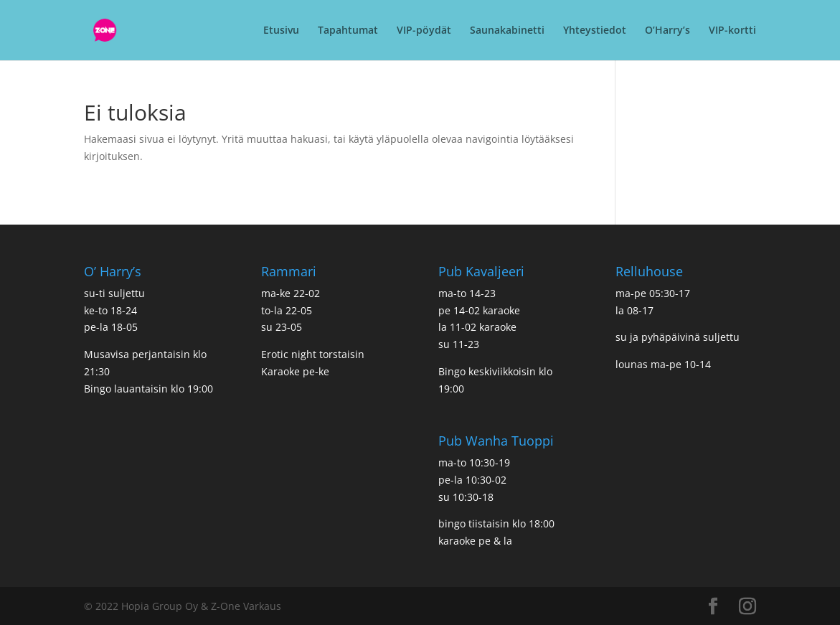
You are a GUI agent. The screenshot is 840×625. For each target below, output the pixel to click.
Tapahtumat (348, 31)
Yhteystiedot (595, 31)
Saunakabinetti (507, 31)
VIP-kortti (732, 31)
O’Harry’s (667, 31)
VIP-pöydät (424, 31)
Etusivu (281, 31)
